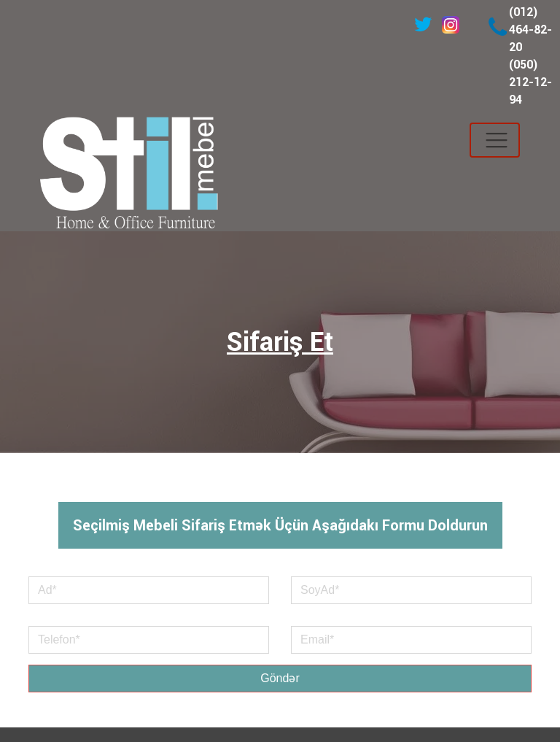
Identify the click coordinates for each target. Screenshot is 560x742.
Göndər (280, 678)
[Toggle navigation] (495, 140)
